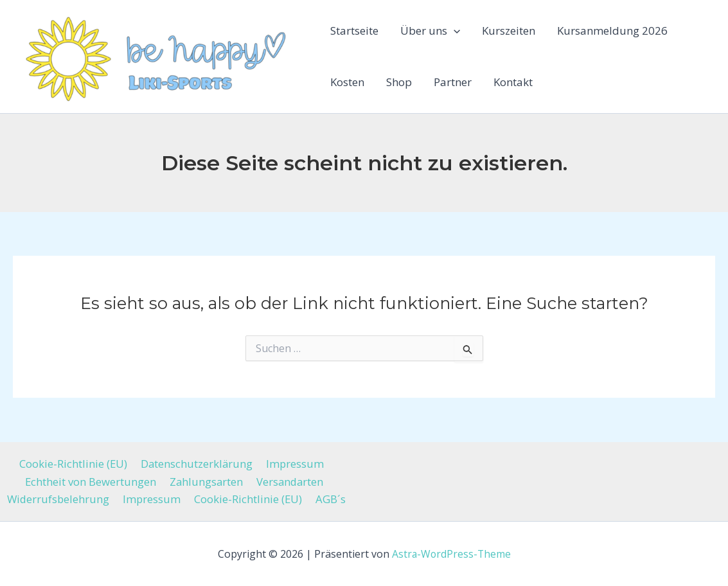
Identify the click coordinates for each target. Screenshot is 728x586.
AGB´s (329, 499)
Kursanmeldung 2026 (612, 31)
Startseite (354, 31)
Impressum (293, 463)
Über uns (430, 31)
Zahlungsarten (206, 481)
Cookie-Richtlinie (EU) (75, 463)
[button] (454, 31)
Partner (453, 82)
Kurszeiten (509, 31)
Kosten (347, 82)
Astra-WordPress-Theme (451, 554)
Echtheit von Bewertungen (92, 481)
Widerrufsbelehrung (62, 499)
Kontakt (513, 82)
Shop (399, 82)
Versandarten (288, 481)
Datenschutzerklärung (197, 463)
